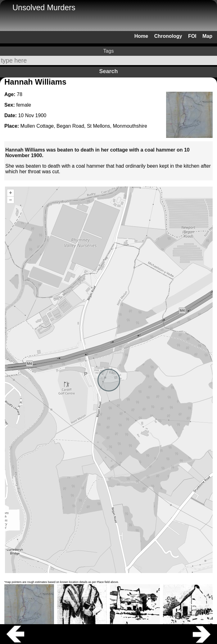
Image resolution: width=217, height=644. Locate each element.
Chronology (168, 36)
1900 (41, 115)
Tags (109, 51)
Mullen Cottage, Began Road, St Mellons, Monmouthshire (84, 126)
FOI (192, 36)
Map (207, 36)
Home (141, 36)
